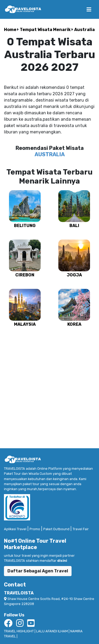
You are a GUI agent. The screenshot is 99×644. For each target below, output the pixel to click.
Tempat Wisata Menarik (46, 30)
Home (11, 30)
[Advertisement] (49, 385)
